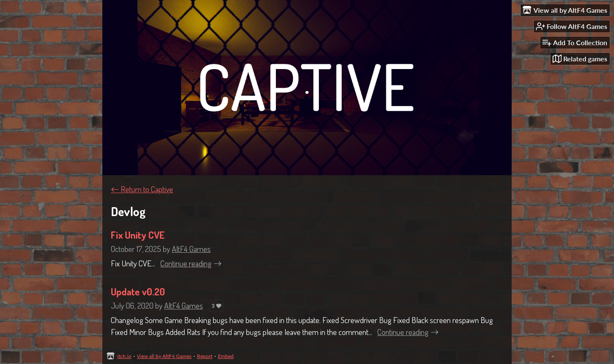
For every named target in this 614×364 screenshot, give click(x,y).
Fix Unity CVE (138, 235)
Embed (226, 356)
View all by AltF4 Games (164, 356)
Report (205, 356)
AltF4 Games (191, 249)
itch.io (124, 356)
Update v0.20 (138, 292)
